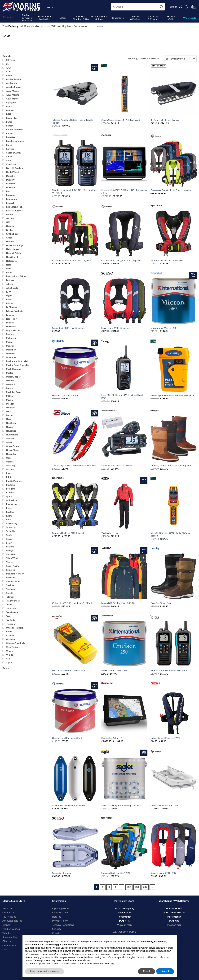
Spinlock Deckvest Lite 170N (116, 873)
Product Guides (11, 929)
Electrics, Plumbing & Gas (81, 18)
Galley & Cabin (171, 18)
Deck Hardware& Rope (99, 18)
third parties (81, 948)
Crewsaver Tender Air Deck (164, 805)
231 (137, 887)
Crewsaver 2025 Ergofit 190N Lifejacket (121, 260)
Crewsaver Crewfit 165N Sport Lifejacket (171, 190)
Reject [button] (146, 971)
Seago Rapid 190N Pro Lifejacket (68, 328)
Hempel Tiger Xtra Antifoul (66, 395)
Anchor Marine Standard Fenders (69, 805)
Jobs (5, 949)
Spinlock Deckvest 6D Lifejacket (68, 533)
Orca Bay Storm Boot (161, 603)
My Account (9, 917)
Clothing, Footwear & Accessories (27, 18)
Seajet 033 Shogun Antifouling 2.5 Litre (121, 805)
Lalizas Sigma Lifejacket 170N (165, 738)
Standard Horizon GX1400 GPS (117, 465)
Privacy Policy (60, 921)
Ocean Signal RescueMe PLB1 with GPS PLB (172, 395)
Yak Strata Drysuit (110, 533)
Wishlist (7, 933)
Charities (8, 941)
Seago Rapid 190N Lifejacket (115, 328)
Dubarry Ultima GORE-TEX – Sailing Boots (172, 465)
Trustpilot (99, 26)
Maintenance (117, 18)
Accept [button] (165, 971)
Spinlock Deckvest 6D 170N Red (167, 260)
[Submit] (162, 7)
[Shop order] (180, 59)
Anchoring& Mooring (153, 18)
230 (129, 887)
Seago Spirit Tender (62, 873)
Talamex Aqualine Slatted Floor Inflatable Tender (73, 121)
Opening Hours (61, 908)
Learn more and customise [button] (44, 971)
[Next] (152, 887)
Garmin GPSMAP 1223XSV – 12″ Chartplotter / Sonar (124, 191)
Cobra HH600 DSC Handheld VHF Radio (73, 603)
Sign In (174, 7)
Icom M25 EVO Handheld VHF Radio (169, 670)
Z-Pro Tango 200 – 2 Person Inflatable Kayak (74, 465)
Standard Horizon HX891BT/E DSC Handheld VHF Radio (75, 191)
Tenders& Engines (135, 18)
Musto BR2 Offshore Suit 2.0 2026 (118, 603)
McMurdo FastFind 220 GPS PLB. (69, 670)
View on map (124, 925)
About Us (8, 908)
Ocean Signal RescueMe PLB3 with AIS (120, 120)
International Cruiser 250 (114, 670)
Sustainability (10, 937)
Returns (57, 917)
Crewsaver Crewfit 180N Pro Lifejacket (72, 260)
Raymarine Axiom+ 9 (112, 738)
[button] (194, 7)
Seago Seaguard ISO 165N (163, 873)
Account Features (12, 921)
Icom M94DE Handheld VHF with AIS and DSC (122, 397)
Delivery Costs (60, 912)
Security (57, 929)
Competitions (10, 945)
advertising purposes (146, 951)
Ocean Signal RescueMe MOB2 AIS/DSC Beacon (170, 534)
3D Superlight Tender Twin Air (166, 120)
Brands (48, 7)
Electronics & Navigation (45, 18)
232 (145, 887)
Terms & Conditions (63, 925)
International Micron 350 (163, 328)
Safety (63, 18)
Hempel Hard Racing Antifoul (67, 738)
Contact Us (9, 912)
